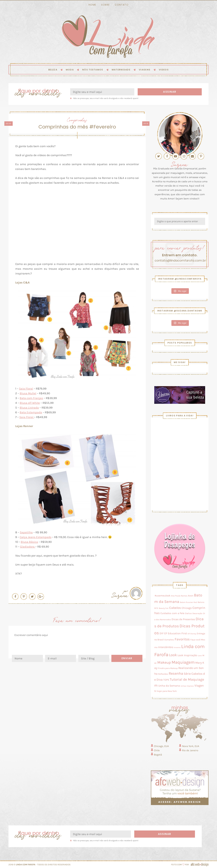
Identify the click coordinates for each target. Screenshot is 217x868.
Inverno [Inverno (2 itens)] (177, 647)
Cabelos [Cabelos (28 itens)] (175, 608)
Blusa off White (30, 403)
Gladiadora (28, 547)
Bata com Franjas (31, 398)
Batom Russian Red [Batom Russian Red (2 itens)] (188, 602)
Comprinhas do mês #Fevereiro (77, 127)
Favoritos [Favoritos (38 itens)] (182, 639)
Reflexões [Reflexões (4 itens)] (163, 674)
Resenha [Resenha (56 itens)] (176, 673)
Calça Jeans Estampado (36, 537)
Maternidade (121, 70)
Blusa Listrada (29, 408)
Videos (164, 70)
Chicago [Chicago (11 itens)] (187, 608)
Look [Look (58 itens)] (173, 655)
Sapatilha (26, 532)
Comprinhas (77, 120)
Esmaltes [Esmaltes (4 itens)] (169, 640)
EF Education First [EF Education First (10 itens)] (176, 633)
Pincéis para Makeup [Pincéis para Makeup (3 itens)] (168, 668)
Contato (122, 5)
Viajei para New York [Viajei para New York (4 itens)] (167, 691)
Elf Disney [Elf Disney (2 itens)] (192, 634)
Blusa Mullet (28, 393)
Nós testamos (93, 70)
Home (92, 5)
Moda (70, 70)
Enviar (127, 658)
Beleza (53, 70)
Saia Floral (26, 389)
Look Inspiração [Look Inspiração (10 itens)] (187, 655)
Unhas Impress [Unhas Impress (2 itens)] (187, 686)
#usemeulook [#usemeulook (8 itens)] (162, 596)
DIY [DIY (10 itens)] (162, 633)
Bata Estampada (31, 412)
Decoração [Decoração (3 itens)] (197, 613)
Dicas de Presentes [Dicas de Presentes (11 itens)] (183, 619)
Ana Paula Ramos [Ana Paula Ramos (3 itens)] (179, 596)
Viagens (145, 70)
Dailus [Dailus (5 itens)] (188, 613)
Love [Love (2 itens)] (200, 656)
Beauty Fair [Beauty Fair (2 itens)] (164, 608)
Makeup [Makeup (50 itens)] (164, 662)
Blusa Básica (29, 542)
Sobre (105, 5)
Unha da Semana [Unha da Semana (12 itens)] (169, 686)
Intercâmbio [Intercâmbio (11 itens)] (166, 647)
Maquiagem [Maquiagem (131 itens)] (183, 662)
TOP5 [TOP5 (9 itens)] (166, 680)
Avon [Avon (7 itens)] (191, 596)
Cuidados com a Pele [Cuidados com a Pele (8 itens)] (172, 613)
